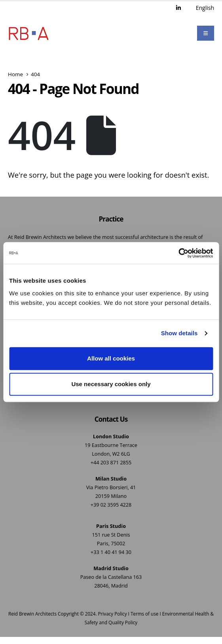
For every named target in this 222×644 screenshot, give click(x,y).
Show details (179, 333)
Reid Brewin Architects (32, 614)
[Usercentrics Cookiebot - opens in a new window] (178, 253)
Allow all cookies (111, 358)
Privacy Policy (113, 614)
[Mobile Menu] (206, 33)
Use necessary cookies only (111, 384)
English (205, 8)
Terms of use (145, 614)
